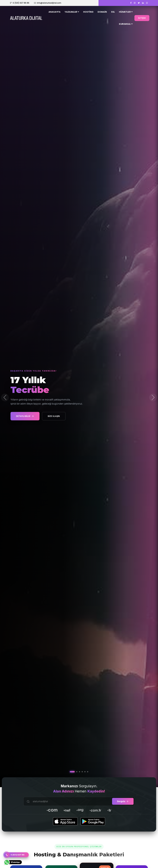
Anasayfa (54, 12)
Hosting (88, 12)
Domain (102, 12)
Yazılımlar (72, 12)
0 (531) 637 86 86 (20, 3)
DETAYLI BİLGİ (25, 416)
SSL (113, 12)
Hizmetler (126, 12)
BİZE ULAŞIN (54, 416)
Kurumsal (126, 24)
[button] (153, 397)
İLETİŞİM (142, 18)
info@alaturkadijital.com (48, 3)
